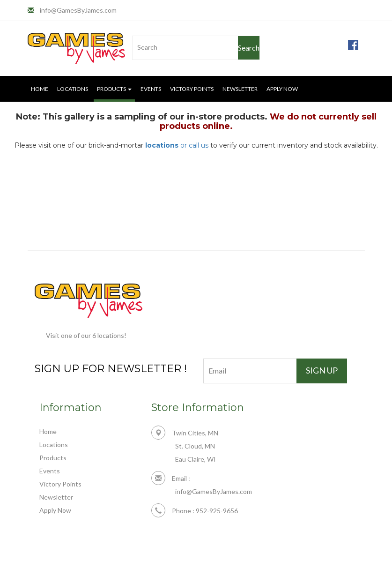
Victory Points (192, 89)
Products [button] (114, 89)
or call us (177, 145)
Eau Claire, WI (196, 459)
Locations (73, 89)
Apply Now (282, 89)
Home (40, 89)
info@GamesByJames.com (78, 10)
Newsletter (240, 89)
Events (151, 89)
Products (53, 458)
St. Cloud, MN (195, 446)
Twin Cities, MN (185, 433)
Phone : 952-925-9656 (195, 511)
